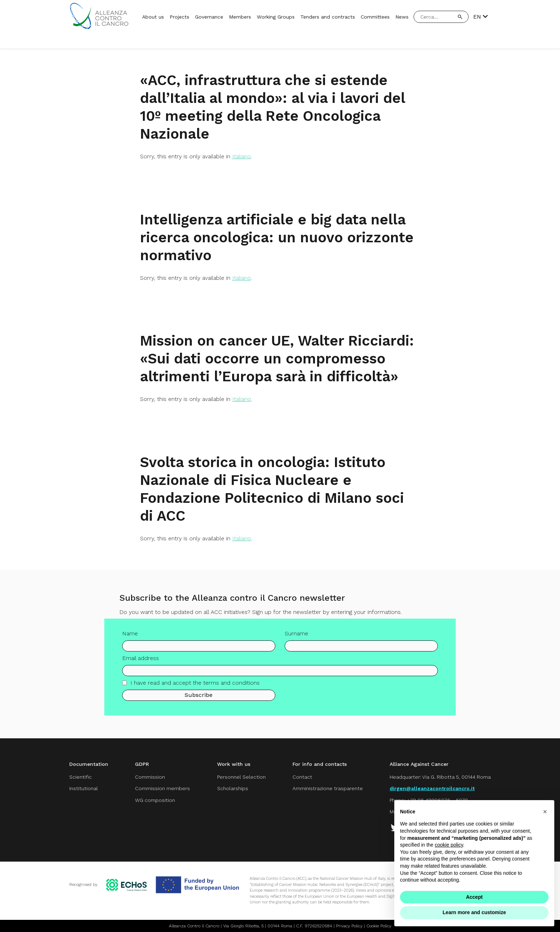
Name (130, 636)
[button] (545, 812)
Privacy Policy (349, 926)
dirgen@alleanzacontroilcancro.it (432, 788)
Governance (209, 17)
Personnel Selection (241, 777)
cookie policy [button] (449, 845)
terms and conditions (231, 686)
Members (240, 17)
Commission (150, 777)
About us (153, 17)
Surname (296, 636)
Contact (302, 777)
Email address (141, 661)
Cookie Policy (379, 926)
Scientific (81, 777)
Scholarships (233, 788)
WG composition (155, 800)
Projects (179, 17)
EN (481, 17)
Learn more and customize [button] (474, 912)
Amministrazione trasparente (328, 788)
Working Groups (276, 17)
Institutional (84, 788)
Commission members (162, 788)
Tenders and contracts (328, 17)
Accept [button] (474, 897)
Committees (375, 17)
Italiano (242, 156)
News (402, 17)
